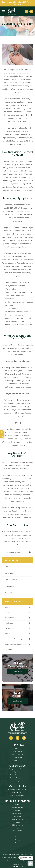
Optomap (18, 772)
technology (9, 649)
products (8, 634)
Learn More (17, 671)
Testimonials (9, 586)
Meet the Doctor (11, 580)
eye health (9, 628)
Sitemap (26, 861)
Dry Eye (17, 781)
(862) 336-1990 (20, 796)
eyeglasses (9, 623)
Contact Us (9, 593)
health (7, 607)
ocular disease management (15, 644)
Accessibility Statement (16, 858)
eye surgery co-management (16, 639)
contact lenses (10, 618)
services (8, 613)
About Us (8, 567)
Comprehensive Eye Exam (18, 769)
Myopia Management (17, 778)
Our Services (9, 573)
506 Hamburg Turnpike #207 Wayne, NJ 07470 (17, 3)
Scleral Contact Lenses (17, 775)
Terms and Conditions (14, 861)
